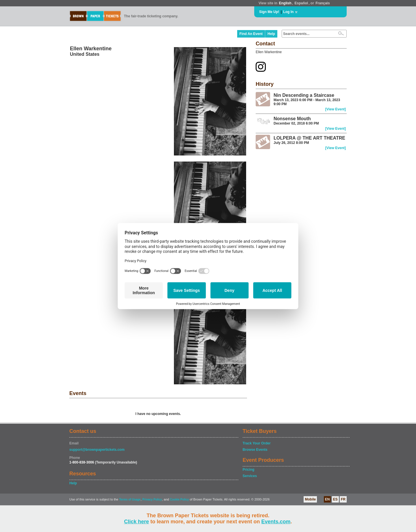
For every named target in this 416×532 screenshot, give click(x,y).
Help (271, 34)
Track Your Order (257, 443)
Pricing (249, 470)
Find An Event (251, 34)
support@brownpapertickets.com (97, 450)
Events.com (276, 522)
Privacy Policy (152, 499)
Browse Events (255, 450)
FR (343, 499)
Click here (136, 522)
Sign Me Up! (269, 12)
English (285, 3)
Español (301, 3)
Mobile (310, 499)
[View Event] (336, 109)
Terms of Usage (130, 499)
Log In (288, 12)
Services (250, 476)
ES (335, 499)
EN (327, 499)
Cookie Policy (179, 499)
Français (323, 3)
